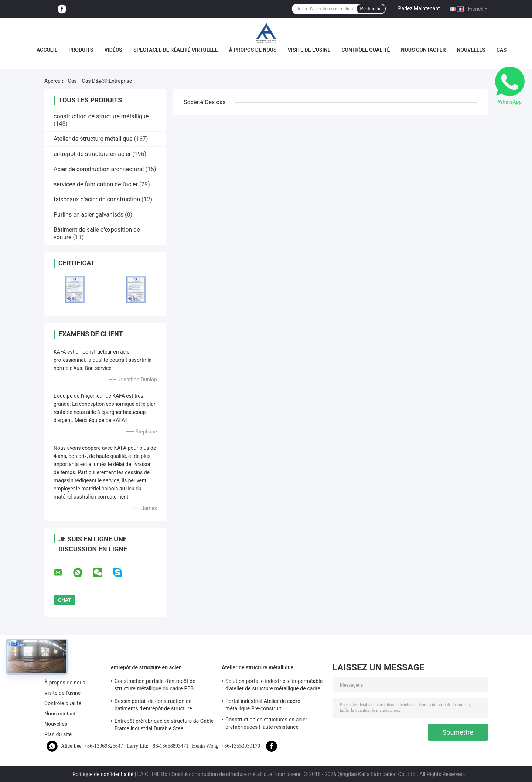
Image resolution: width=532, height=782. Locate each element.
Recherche (371, 9)
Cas (502, 50)
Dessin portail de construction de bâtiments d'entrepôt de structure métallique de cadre (153, 706)
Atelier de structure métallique (93, 139)
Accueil (47, 50)
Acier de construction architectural (99, 169)
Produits (81, 50)
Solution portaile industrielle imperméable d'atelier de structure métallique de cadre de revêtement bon (274, 686)
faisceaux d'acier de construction (97, 199)
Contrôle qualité (366, 50)
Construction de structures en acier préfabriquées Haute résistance (266, 723)
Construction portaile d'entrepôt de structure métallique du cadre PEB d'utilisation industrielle (155, 686)
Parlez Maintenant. (420, 8)
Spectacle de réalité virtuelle (176, 50)
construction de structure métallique (101, 116)
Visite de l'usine (309, 50)
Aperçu (52, 81)
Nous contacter (423, 50)
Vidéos (113, 50)
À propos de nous (253, 50)
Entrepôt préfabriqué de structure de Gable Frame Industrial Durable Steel (164, 725)
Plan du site (58, 734)
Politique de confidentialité (103, 774)
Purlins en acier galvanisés (88, 215)
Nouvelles (471, 50)
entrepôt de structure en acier (92, 154)
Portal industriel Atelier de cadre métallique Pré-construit (263, 705)
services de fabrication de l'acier (96, 184)
